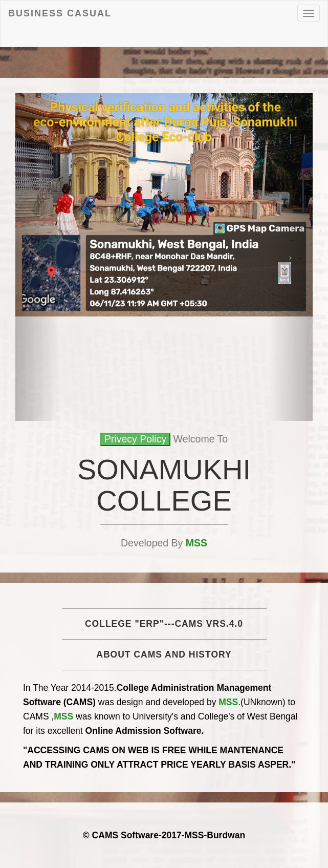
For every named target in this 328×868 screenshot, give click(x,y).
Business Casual (60, 13)
